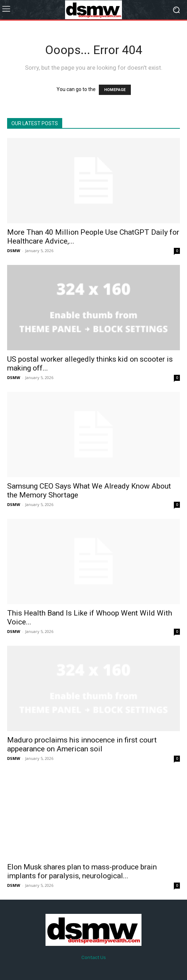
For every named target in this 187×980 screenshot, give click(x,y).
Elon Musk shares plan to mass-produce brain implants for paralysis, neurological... (82, 871)
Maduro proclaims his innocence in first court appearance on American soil (82, 744)
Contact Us (94, 957)
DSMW (14, 251)
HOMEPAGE (115, 90)
